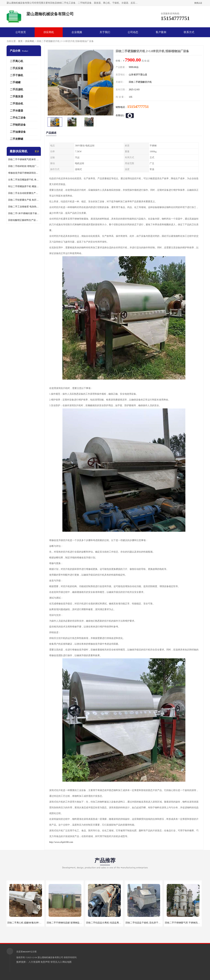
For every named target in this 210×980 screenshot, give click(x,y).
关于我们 (105, 32)
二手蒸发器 (17, 96)
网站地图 (67, 962)
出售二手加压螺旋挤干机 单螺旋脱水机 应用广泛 (24, 180)
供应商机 (49, 32)
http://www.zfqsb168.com (61, 842)
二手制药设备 (18, 125)
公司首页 (21, 32)
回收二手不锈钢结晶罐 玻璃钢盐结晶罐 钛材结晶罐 (73, 923)
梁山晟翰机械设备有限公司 (50, 957)
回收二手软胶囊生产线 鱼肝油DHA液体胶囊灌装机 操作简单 (24, 200)
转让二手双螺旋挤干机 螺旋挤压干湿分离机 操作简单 (24, 186)
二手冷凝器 (17, 111)
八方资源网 (34, 962)
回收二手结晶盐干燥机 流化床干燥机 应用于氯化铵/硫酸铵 (155, 923)
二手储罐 (15, 82)
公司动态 (133, 32)
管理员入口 (56, 962)
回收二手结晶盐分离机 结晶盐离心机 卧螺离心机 (111, 923)
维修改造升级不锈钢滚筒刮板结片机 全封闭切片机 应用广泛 (24, 173)
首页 (20, 41)
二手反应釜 (17, 68)
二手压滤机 (17, 89)
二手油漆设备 (18, 132)
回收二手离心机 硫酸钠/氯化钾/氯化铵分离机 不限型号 (35, 923)
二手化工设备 (18, 118)
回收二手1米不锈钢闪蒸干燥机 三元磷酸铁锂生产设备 (24, 213)
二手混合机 (17, 104)
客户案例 (161, 32)
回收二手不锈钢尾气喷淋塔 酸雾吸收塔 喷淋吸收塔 (24, 159)
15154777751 (138, 107)
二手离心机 (17, 61)
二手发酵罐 (17, 139)
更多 (37, 151)
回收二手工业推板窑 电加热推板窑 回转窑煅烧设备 (24, 207)
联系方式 (189, 32)
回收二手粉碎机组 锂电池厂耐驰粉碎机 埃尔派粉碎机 (24, 166)
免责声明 (45, 962)
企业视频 (77, 32)
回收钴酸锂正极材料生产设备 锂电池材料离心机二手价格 (24, 220)
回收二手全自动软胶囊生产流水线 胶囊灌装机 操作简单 (24, 193)
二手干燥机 (17, 75)
